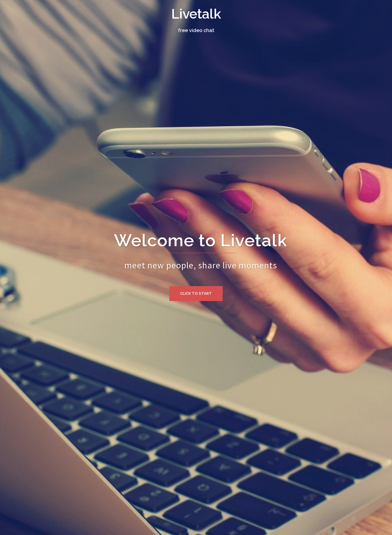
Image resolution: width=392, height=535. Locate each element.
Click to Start (196, 293)
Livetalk (196, 14)
